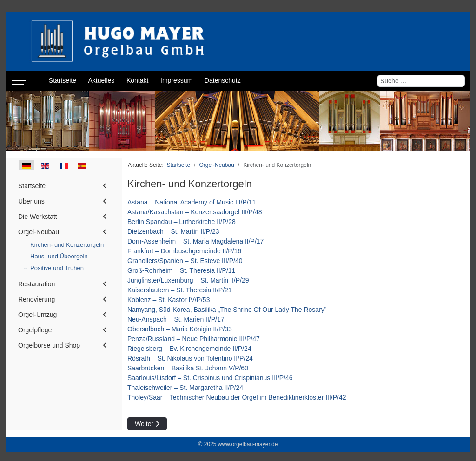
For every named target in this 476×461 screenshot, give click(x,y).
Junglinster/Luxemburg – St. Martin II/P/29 (188, 280)
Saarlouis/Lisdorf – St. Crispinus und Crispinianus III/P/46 (210, 378)
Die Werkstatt (38, 217)
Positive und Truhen (57, 268)
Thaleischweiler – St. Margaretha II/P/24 (185, 388)
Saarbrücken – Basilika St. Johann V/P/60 (188, 368)
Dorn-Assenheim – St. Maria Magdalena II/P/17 (195, 241)
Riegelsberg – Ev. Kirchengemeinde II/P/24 (189, 349)
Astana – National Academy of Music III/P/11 (192, 202)
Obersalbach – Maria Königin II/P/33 (180, 329)
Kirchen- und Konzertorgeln (67, 245)
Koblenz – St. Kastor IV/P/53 (169, 300)
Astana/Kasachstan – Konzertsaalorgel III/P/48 (195, 212)
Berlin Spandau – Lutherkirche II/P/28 (182, 222)
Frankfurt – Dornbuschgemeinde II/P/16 (184, 251)
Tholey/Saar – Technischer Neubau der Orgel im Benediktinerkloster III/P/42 (237, 397)
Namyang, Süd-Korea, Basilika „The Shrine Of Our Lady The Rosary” (227, 310)
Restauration (36, 284)
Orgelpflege (35, 330)
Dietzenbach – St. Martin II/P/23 (173, 231)
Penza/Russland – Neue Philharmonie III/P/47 (194, 339)
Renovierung (36, 299)
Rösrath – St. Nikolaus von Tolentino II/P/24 (190, 358)
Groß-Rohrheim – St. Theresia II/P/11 (181, 270)
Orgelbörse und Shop (49, 345)
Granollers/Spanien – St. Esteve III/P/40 (185, 261)
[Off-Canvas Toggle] (19, 81)
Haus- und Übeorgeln (59, 256)
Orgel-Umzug (37, 315)
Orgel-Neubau (39, 232)
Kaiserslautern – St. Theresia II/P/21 (180, 290)
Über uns (31, 201)
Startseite (32, 186)
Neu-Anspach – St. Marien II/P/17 (176, 319)
